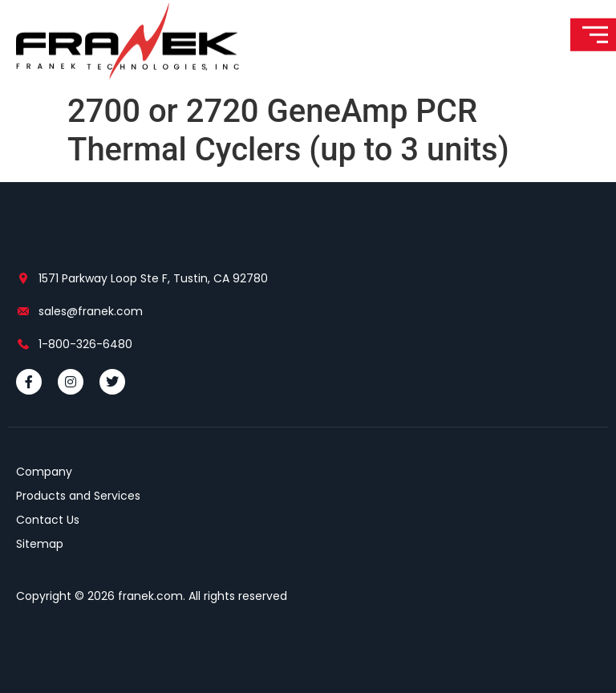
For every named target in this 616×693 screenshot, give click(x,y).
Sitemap (40, 544)
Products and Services (78, 496)
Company (44, 472)
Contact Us (48, 520)
